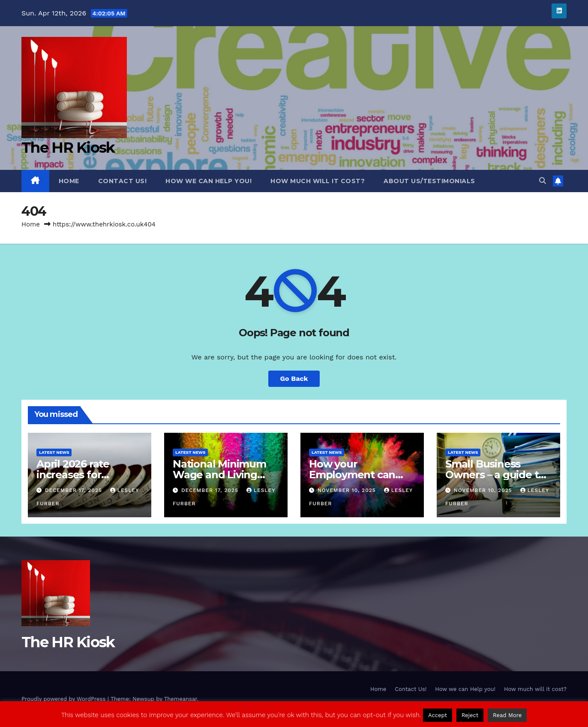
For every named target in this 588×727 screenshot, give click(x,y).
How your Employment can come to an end (352, 475)
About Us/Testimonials (429, 181)
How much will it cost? (318, 181)
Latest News (54, 452)
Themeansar (181, 699)
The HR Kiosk (68, 148)
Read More (507, 715)
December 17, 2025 (75, 490)
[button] (543, 181)
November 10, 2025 (348, 490)
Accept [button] (438, 715)
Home (69, 181)
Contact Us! (123, 181)
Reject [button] (470, 715)
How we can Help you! (208, 181)
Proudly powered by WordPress (64, 699)
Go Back (294, 379)
